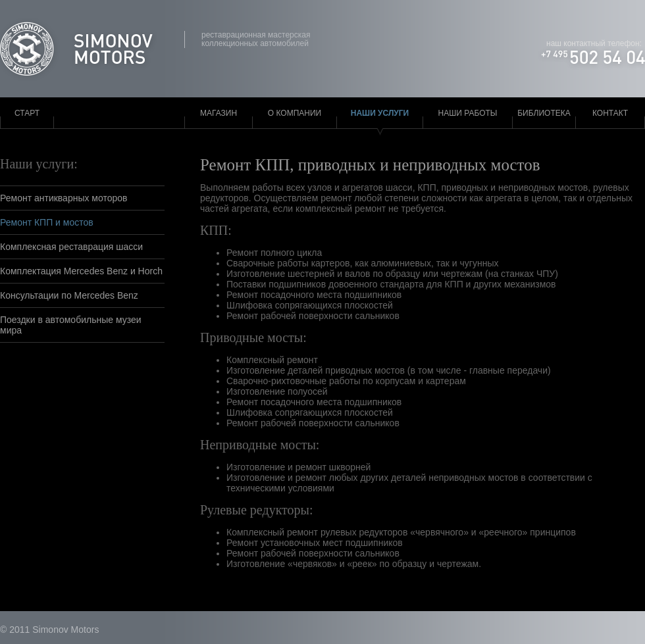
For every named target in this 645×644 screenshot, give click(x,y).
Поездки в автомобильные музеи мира (71, 325)
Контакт (610, 113)
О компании (295, 113)
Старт (27, 113)
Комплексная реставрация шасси (71, 247)
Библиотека (544, 113)
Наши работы (468, 113)
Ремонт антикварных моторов (64, 198)
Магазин (219, 113)
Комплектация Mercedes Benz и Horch (81, 271)
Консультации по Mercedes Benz (69, 295)
